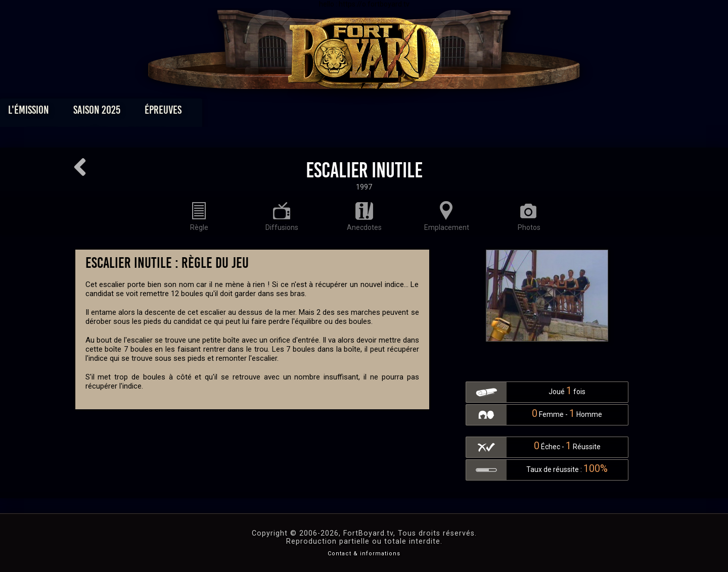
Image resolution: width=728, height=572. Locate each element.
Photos (329, 112)
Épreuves (272, 112)
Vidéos (380, 112)
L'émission (138, 112)
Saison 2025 (206, 112)
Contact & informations (364, 554)
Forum (489, 112)
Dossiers (434, 112)
